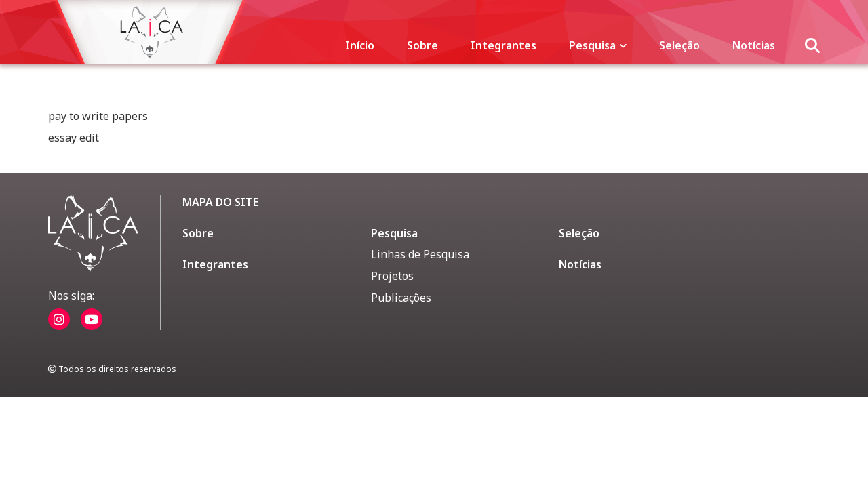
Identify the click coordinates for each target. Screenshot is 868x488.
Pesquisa (598, 45)
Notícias (754, 45)
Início (360, 45)
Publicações (401, 298)
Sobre (422, 45)
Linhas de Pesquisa (420, 254)
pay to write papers (98, 116)
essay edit (74, 138)
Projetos (392, 276)
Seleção (679, 45)
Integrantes (504, 45)
